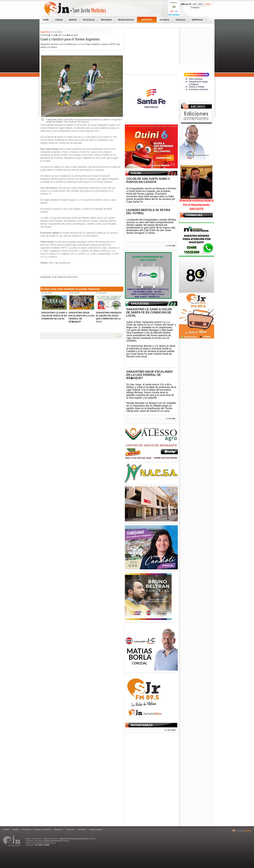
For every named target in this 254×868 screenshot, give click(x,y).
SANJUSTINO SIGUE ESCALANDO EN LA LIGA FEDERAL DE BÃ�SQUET (149, 375)
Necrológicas (126, 20)
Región (73, 20)
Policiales (89, 20)
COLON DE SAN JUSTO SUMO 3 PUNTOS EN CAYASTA (148, 180)
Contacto (195, 8)
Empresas (197, 20)
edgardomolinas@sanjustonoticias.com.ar (77, 839)
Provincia (106, 20)
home (46, 20)
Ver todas (171, 730)
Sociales (180, 20)
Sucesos (165, 20)
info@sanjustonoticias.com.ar (56, 841)
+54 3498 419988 (42, 845)
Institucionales (96, 829)
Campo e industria (43, 829)
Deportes (147, 20)
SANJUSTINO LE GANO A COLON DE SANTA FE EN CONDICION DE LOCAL (149, 312)
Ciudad (59, 20)
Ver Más (172, 246)
